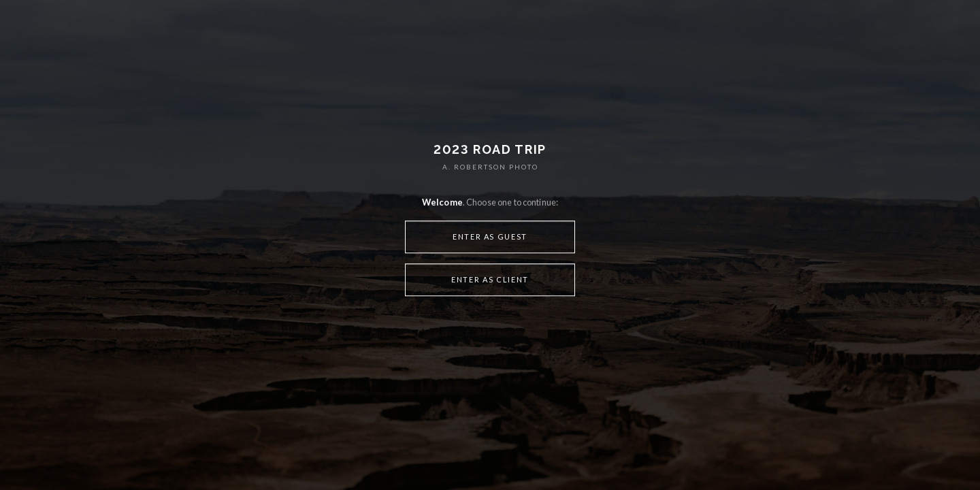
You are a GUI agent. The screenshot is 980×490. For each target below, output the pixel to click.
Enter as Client (490, 279)
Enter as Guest (490, 236)
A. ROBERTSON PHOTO (490, 167)
